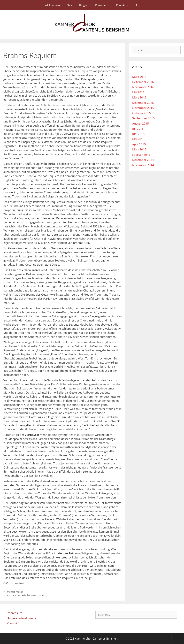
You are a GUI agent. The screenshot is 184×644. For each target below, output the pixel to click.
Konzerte (104, 5)
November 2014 (143, 165)
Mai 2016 (138, 92)
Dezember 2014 (143, 160)
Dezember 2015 (143, 103)
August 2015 (141, 123)
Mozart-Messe (15, 592)
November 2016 (143, 87)
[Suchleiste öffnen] (137, 5)
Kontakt (124, 5)
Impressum (14, 613)
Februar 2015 (141, 155)
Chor (69, 5)
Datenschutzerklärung (21, 618)
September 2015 (143, 118)
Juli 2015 (138, 129)
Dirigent (84, 5)
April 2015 (139, 144)
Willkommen (52, 5)
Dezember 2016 (143, 82)
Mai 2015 (138, 139)
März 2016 (139, 97)
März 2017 (139, 77)
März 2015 (139, 149)
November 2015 (143, 108)
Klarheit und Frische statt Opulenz (27, 595)
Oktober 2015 (141, 113)
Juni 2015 (138, 134)
